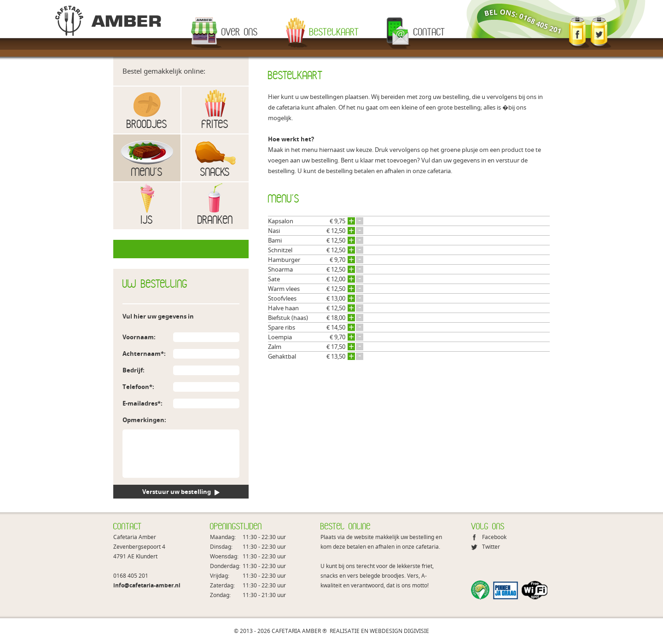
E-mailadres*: (142, 403)
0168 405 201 (131, 576)
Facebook (494, 537)
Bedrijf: (134, 370)
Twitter (491, 547)
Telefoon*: (138, 387)
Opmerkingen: (144, 420)
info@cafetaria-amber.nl (147, 585)
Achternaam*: (144, 354)
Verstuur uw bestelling (181, 492)
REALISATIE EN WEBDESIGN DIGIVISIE (379, 631)
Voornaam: (139, 337)
